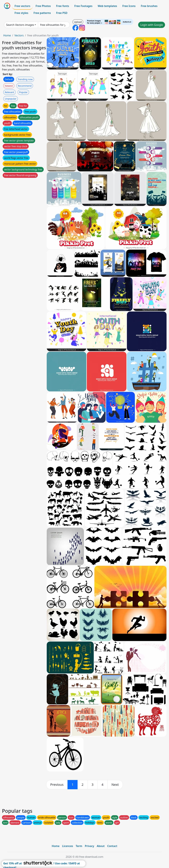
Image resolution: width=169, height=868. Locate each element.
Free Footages (83, 6)
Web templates (107, 6)
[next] (115, 785)
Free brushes (149, 6)
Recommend (25, 86)
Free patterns (42, 13)
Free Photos (43, 6)
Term (79, 846)
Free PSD (62, 13)
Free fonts (63, 6)
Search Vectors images (20, 25)
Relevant (9, 92)
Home (7, 35)
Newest (9, 86)
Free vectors (22, 6)
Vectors (19, 35)
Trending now (25, 79)
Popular (23, 92)
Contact (112, 846)
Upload (78, 22)
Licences (68, 846)
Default (9, 79)
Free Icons (129, 6)
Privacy (89, 846)
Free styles (21, 13)
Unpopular (11, 99)
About (101, 846)
